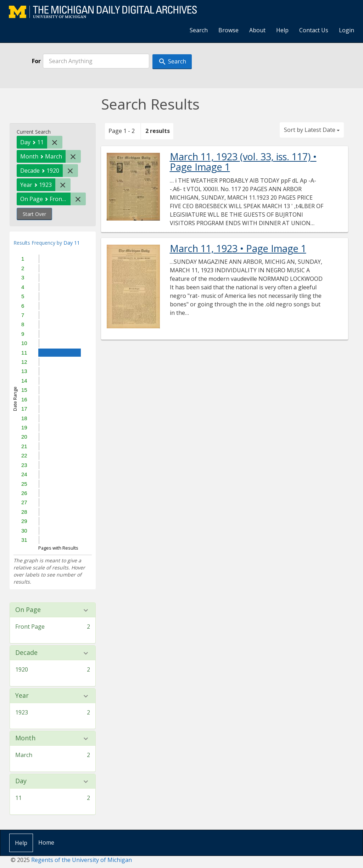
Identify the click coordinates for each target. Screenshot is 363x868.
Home (46, 842)
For (36, 61)
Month (25, 738)
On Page (28, 610)
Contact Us (314, 30)
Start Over (34, 214)
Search (199, 30)
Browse (228, 30)
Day (21, 781)
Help (282, 30)
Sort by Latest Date (312, 130)
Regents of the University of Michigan (82, 860)
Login (347, 30)
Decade (26, 653)
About (257, 30)
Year (22, 696)
